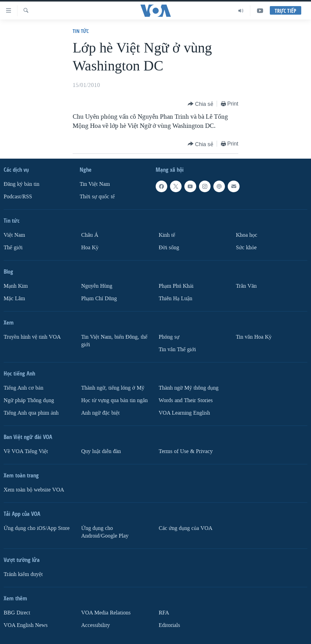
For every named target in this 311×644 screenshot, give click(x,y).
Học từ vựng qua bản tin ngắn (114, 400)
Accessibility (96, 625)
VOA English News (26, 625)
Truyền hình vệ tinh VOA (32, 337)
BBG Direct (17, 613)
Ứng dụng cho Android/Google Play (105, 532)
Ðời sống (169, 248)
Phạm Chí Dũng (99, 299)
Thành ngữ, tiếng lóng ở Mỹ (113, 388)
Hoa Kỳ (90, 248)
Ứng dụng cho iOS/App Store (37, 528)
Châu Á (90, 235)
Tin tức (81, 31)
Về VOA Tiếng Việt (26, 451)
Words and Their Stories (186, 400)
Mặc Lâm (14, 299)
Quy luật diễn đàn (101, 451)
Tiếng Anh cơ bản (24, 388)
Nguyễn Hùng (97, 286)
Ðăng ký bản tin (22, 184)
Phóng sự (169, 337)
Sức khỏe (246, 248)
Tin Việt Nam (95, 184)
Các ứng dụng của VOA (186, 528)
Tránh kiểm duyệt (23, 574)
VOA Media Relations (106, 613)
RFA (164, 613)
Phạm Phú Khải (176, 286)
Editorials (169, 625)
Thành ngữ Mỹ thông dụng (189, 388)
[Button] (201, 104)
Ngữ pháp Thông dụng (29, 400)
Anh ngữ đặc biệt (100, 413)
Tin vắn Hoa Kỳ (254, 337)
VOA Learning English (184, 413)
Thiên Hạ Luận (175, 299)
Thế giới (13, 248)
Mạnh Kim (16, 286)
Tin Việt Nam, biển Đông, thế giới (114, 341)
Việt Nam (14, 235)
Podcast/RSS (18, 197)
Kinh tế (167, 235)
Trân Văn (246, 286)
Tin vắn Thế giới (177, 349)
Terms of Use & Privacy (186, 451)
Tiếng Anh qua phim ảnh (31, 413)
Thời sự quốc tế (97, 197)
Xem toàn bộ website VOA (34, 490)
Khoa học (247, 235)
